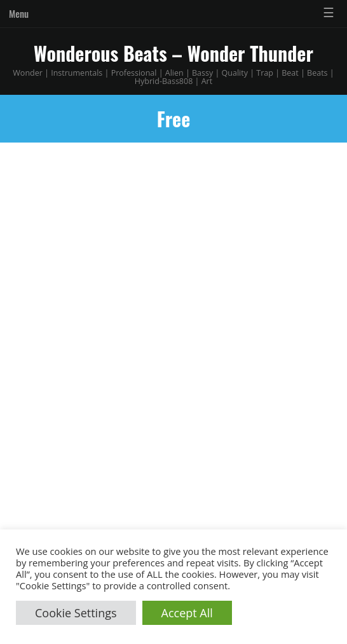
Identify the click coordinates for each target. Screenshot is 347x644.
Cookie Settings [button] (76, 613)
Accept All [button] (187, 613)
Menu (19, 13)
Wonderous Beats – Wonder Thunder (173, 53)
